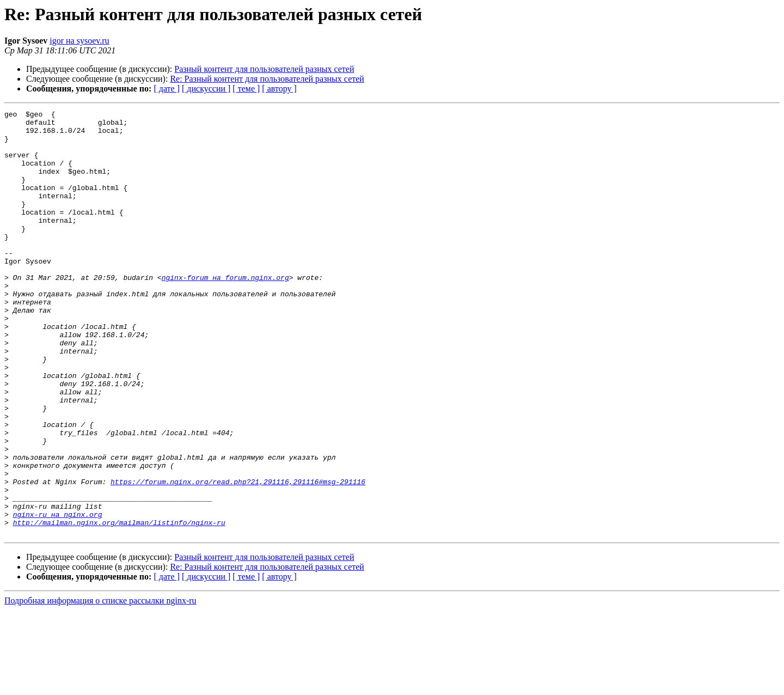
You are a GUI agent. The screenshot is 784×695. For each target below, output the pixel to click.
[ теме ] (246, 89)
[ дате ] (167, 89)
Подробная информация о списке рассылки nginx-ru (100, 685)
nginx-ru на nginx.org (58, 596)
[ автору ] (279, 89)
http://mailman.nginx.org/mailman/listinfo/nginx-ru (119, 606)
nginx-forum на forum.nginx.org (225, 312)
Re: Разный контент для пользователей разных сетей (267, 79)
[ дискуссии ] (206, 89)
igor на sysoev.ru (79, 41)
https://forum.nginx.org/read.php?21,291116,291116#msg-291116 (238, 557)
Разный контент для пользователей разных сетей (264, 69)
